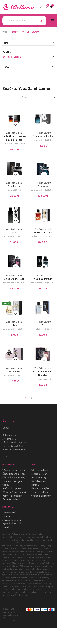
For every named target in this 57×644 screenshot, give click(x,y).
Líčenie (6, 516)
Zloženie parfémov (12, 499)
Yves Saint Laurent (31, 32)
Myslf (14, 233)
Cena (6, 67)
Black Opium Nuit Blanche (43, 373)
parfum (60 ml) (14, 190)
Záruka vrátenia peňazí (14, 492)
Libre (14, 325)
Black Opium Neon (14, 279)
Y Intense (43, 186)
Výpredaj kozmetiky (12, 524)
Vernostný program (12, 496)
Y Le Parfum (14, 186)
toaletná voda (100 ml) (43, 329)
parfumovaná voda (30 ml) (14, 329)
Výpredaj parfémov (41, 496)
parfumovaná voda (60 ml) (14, 236)
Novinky (35, 485)
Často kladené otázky (14, 474)
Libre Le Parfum (43, 233)
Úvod (5, 32)
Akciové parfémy (40, 492)
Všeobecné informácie (14, 470)
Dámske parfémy (40, 470)
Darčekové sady (39, 481)
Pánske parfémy (39, 474)
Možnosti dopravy (12, 488)
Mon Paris (14, 372)
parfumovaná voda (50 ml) (43, 236)
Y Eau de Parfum (43, 279)
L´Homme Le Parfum (43, 136)
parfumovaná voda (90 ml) (43, 379)
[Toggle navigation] (53, 21)
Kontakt (6, 428)
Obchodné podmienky (14, 478)
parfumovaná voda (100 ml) (14, 144)
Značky (15, 32)
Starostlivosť (9, 513)
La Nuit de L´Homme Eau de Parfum (14, 138)
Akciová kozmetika (12, 520)
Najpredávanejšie (40, 488)
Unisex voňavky (39, 478)
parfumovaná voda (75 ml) (14, 283)
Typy (5, 42)
